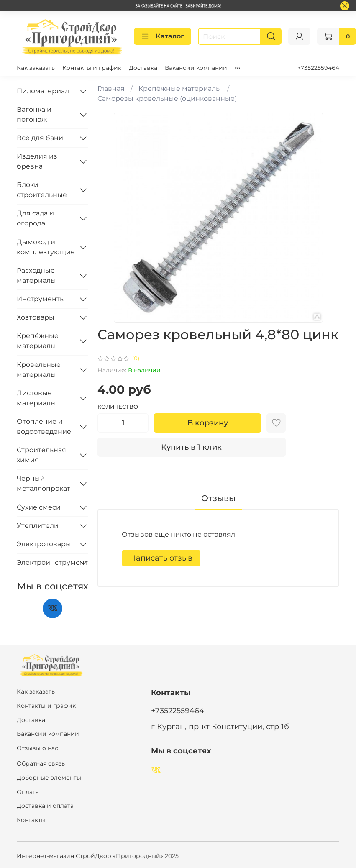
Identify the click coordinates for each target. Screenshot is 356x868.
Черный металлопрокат (44, 483)
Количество (118, 407)
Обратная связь (41, 763)
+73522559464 (318, 68)
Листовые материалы (36, 398)
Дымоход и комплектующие (46, 247)
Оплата (28, 792)
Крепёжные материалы (180, 88)
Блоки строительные (42, 190)
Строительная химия (41, 455)
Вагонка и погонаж (34, 114)
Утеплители (38, 526)
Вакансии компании (196, 68)
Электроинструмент (46, 562)
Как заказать (36, 68)
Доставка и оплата (45, 806)
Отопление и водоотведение (44, 426)
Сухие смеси (39, 507)
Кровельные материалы (39, 370)
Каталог (163, 36)
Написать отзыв (161, 558)
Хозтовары (36, 317)
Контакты (31, 820)
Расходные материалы (36, 275)
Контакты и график (92, 68)
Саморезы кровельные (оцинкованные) (167, 99)
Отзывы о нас (37, 748)
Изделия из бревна (37, 161)
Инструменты (41, 299)
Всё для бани (40, 138)
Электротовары (44, 544)
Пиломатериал (43, 91)
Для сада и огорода (35, 218)
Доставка (143, 68)
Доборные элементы (49, 778)
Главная (111, 88)
